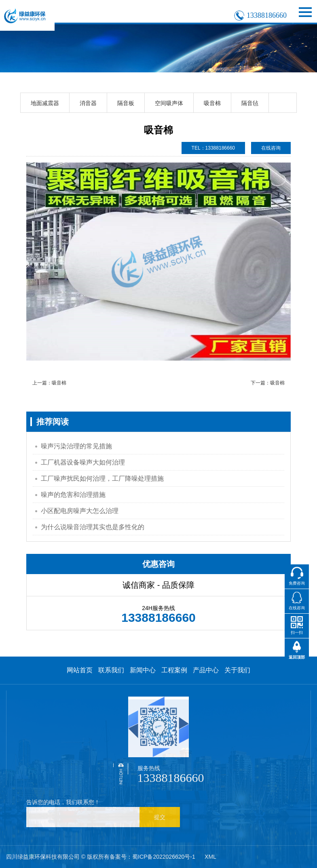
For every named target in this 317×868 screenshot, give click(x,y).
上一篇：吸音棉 (49, 383)
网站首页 (80, 670)
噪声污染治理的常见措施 (76, 446)
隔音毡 (250, 103)
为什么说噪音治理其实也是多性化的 (93, 527)
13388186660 (267, 15)
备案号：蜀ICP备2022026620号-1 (152, 857)
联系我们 (111, 670)
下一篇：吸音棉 (268, 383)
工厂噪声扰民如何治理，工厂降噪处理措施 (102, 478)
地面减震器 (45, 103)
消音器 (88, 103)
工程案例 (174, 670)
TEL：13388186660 (213, 148)
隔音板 (126, 103)
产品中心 (206, 670)
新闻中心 (143, 670)
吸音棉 (212, 103)
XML (210, 857)
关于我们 (237, 670)
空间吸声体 (169, 103)
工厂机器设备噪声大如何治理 (83, 462)
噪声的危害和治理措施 (73, 495)
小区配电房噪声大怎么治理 (80, 511)
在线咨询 (271, 148)
